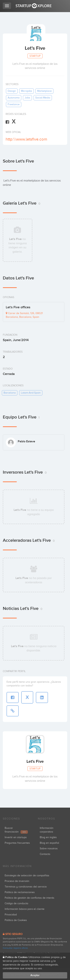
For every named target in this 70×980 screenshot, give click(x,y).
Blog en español (49, 843)
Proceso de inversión (17, 881)
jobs (27, 98)
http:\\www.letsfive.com (26, 139)
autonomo (14, 98)
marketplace (44, 91)
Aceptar (35, 975)
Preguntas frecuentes (17, 843)
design (12, 91)
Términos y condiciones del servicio (26, 887)
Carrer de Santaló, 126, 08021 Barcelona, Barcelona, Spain (24, 315)
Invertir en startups (16, 837)
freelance (14, 104)
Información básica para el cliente (25, 909)
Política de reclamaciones (20, 892)
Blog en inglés (48, 837)
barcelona (10, 393)
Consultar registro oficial (15, 948)
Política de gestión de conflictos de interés (29, 898)
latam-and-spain (31, 393)
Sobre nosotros (49, 848)
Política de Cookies (16, 920)
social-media (43, 98)
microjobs (27, 91)
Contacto (45, 854)
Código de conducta (16, 903)
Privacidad (11, 915)
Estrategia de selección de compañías (27, 875)
